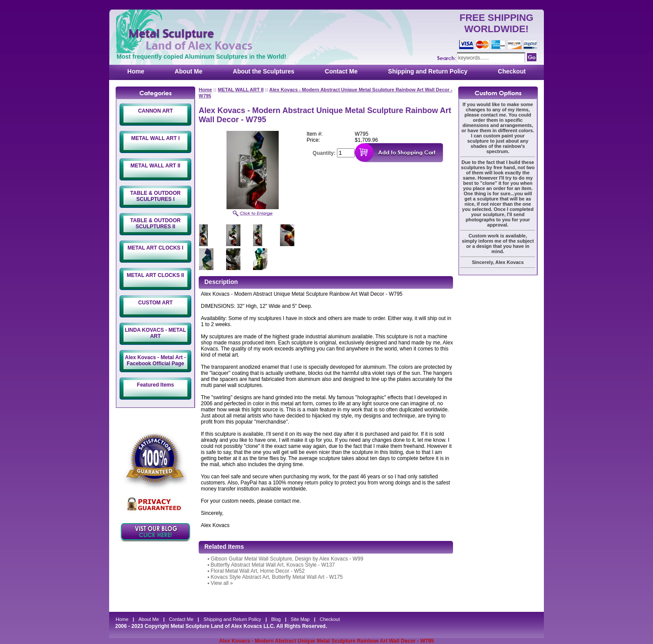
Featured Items (155, 385)
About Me (189, 71)
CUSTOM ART (155, 303)
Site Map (300, 619)
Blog (276, 619)
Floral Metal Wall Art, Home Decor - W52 (258, 571)
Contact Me (341, 71)
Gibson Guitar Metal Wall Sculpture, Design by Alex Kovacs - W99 (287, 559)
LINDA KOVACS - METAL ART (155, 333)
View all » (222, 583)
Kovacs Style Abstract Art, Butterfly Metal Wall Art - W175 (277, 577)
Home (136, 71)
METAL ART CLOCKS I (155, 248)
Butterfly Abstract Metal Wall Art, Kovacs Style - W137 (273, 565)
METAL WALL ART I (156, 138)
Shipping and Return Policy (428, 71)
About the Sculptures (264, 71)
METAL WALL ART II (155, 166)
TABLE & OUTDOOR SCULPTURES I (156, 196)
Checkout (512, 71)
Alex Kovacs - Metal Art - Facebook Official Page (155, 360)
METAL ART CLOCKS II (156, 275)
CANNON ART (155, 111)
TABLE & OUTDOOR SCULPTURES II (156, 224)
